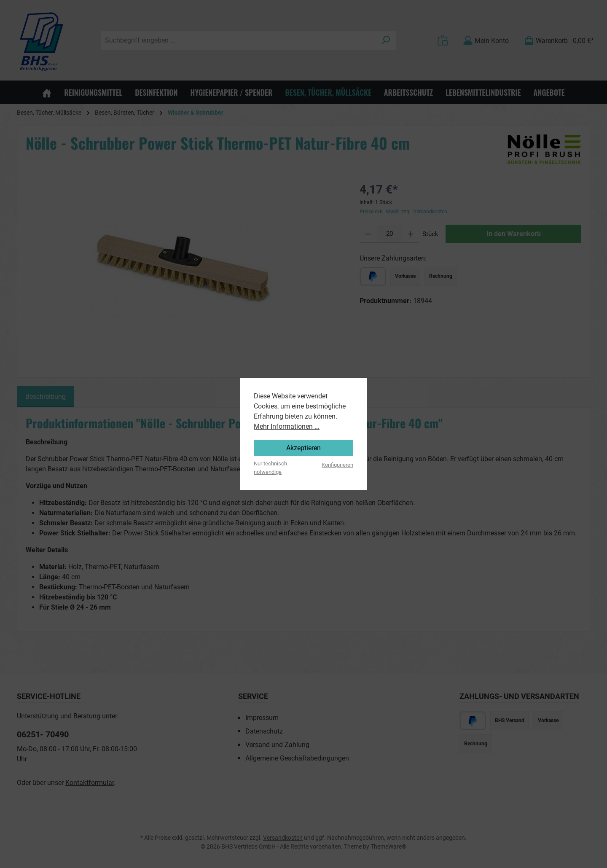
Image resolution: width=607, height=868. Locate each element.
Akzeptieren (303, 448)
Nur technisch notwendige (270, 468)
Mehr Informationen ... (287, 426)
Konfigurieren (337, 465)
